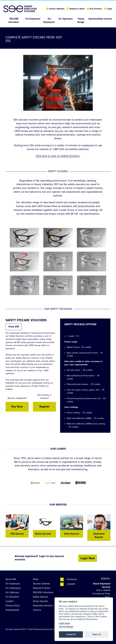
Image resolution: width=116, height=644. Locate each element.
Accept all (71, 634)
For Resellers (12, 597)
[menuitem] (14, 20)
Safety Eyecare (40, 597)
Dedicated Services (43, 606)
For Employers (13, 584)
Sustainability (96, 19)
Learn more (64, 623)
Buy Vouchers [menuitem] (94, 9)
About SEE (11, 579)
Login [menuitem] (108, 9)
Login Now (88, 558)
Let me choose (66, 627)
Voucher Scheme (41, 584)
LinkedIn (68, 584)
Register (44, 407)
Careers (37, 610)
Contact (108, 19)
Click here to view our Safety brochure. (58, 156)
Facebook (68, 579)
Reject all (97, 634)
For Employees (13, 588)
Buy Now (17, 407)
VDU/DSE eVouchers (43, 592)
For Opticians (12, 592)
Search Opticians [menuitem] (55, 9)
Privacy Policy (13, 606)
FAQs (36, 579)
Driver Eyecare (40, 601)
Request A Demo (42, 588)
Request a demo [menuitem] (76, 9)
